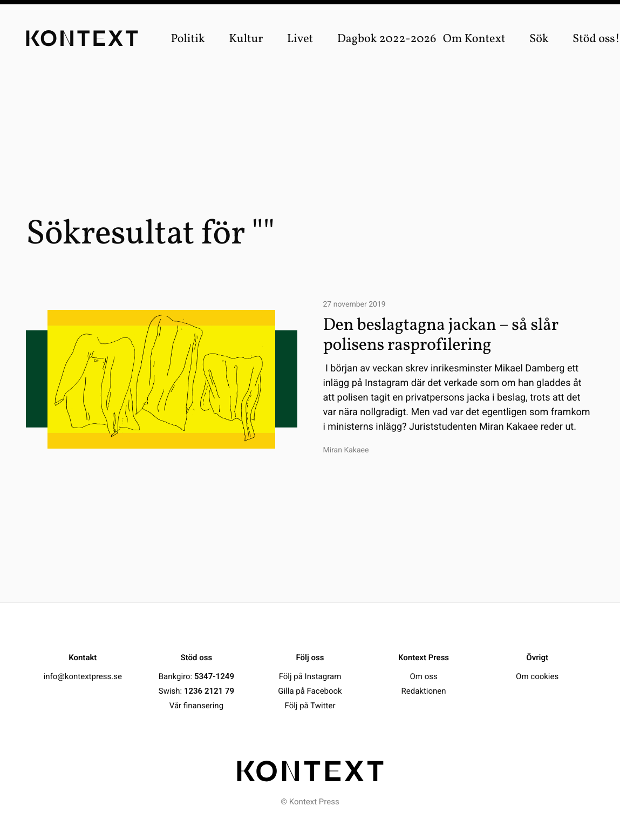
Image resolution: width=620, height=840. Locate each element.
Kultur (246, 39)
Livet (300, 39)
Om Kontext (474, 39)
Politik (188, 39)
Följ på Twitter (310, 706)
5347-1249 (214, 676)
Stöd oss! (596, 39)
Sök (539, 39)
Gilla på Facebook (310, 691)
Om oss (423, 676)
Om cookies (537, 676)
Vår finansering (196, 706)
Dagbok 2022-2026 (387, 39)
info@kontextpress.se (83, 676)
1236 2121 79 (209, 691)
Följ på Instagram (310, 676)
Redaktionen (424, 691)
